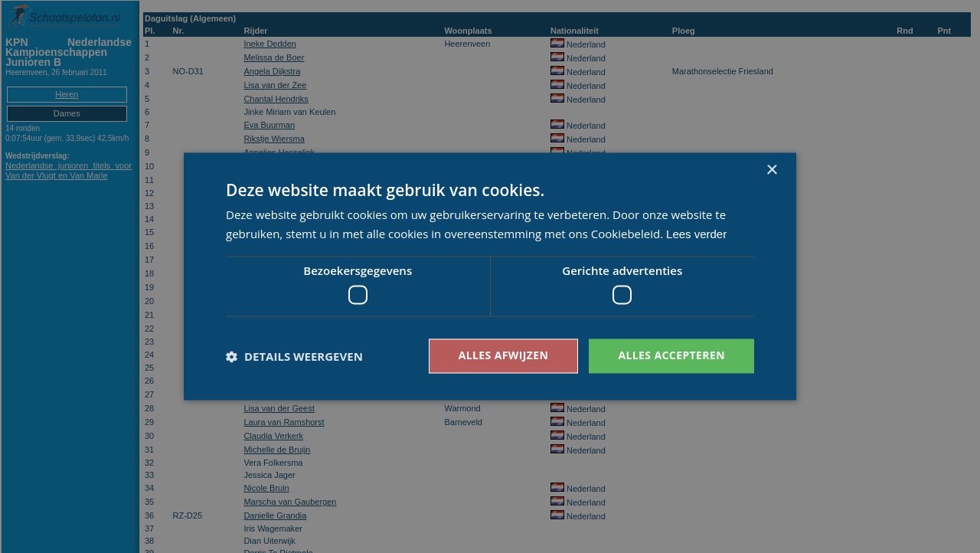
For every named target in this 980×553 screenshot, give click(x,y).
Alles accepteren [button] (671, 356)
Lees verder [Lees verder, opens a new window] (696, 235)
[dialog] (490, 276)
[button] (294, 356)
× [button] (771, 170)
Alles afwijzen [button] (504, 356)
